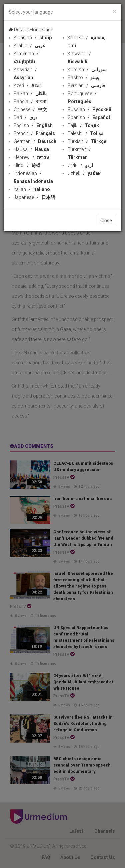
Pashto (83, 78)
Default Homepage (31, 30)
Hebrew (31, 157)
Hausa (31, 149)
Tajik (83, 125)
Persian (86, 86)
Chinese (30, 109)
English (33, 125)
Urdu (80, 165)
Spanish (89, 117)
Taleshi (85, 133)
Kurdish (87, 70)
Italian (32, 189)
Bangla (30, 101)
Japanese (34, 197)
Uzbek (84, 173)
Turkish (87, 141)
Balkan (30, 93)
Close (106, 221)
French (34, 133)
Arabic (29, 46)
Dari (25, 117)
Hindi (27, 165)
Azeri (28, 86)
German (35, 141)
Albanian (33, 38)
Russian (89, 109)
